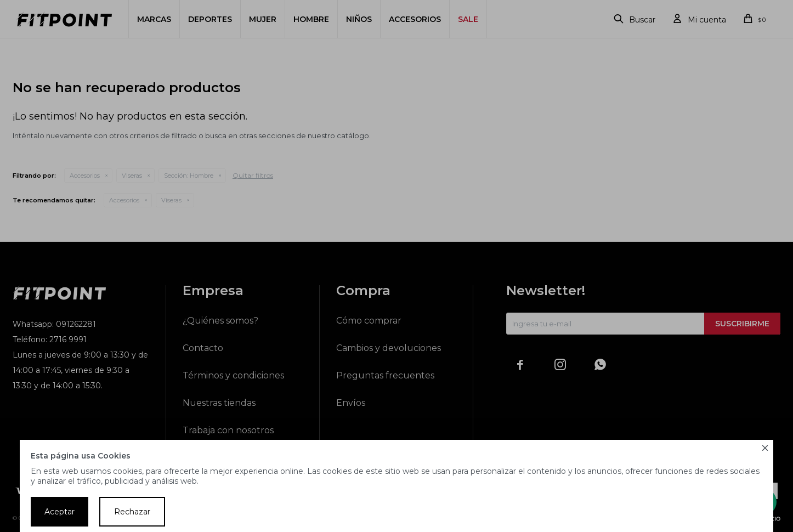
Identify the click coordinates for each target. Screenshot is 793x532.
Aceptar (60, 512)
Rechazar (132, 512)
